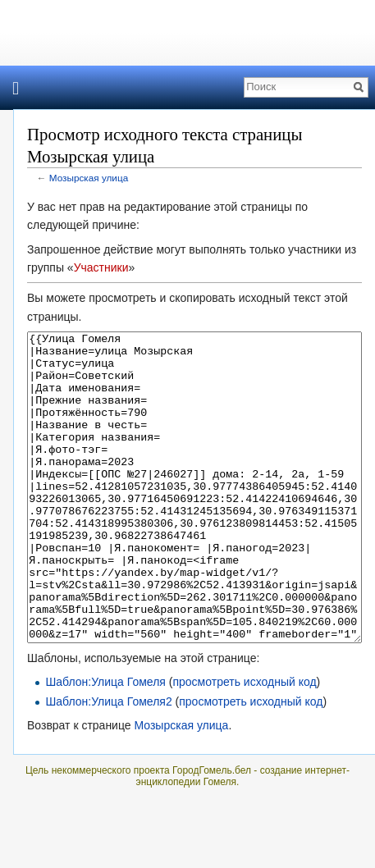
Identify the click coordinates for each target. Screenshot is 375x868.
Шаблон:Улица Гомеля (105, 743)
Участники (101, 267)
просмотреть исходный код (244, 743)
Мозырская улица (89, 178)
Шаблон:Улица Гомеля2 (108, 763)
